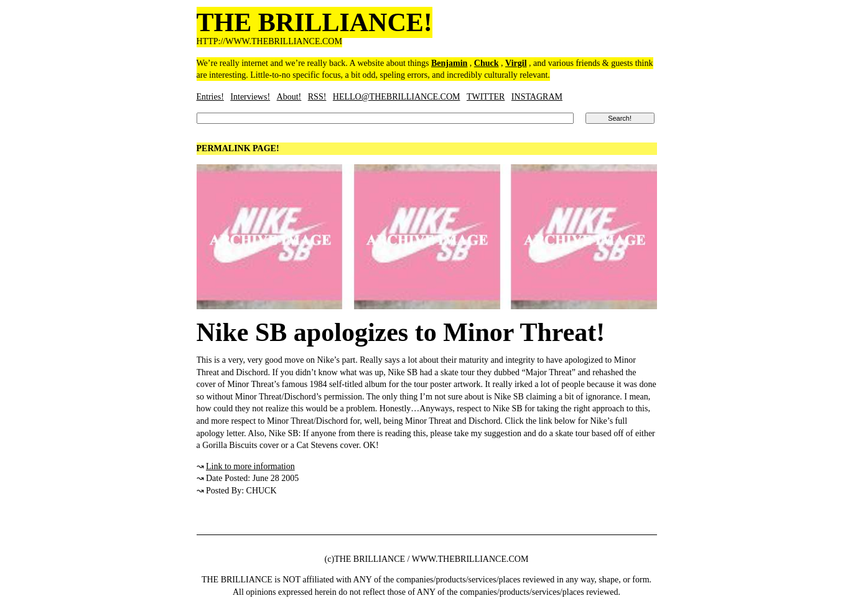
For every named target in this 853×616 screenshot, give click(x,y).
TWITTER (486, 97)
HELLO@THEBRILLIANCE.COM (397, 97)
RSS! (317, 97)
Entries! (210, 97)
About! (289, 97)
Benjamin (449, 63)
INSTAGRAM (537, 97)
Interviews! (250, 97)
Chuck (487, 63)
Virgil (516, 63)
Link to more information (250, 466)
